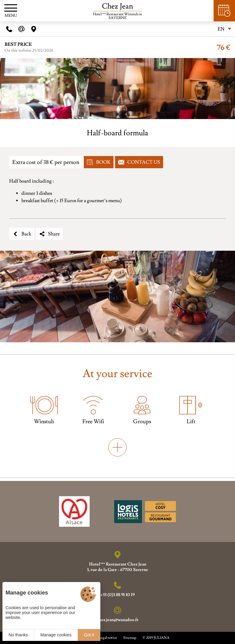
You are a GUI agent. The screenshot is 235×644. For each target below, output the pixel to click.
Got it (89, 635)
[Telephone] (9, 29)
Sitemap (130, 638)
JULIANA (162, 638)
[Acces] (34, 29)
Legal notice (108, 638)
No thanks (18, 635)
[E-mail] (21, 29)
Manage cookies (56, 635)
